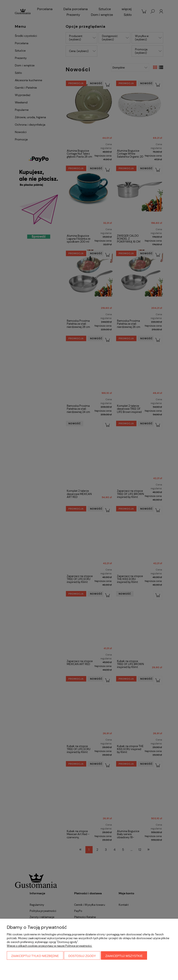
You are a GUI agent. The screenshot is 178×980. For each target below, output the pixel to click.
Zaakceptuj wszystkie (124, 956)
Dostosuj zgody (82, 956)
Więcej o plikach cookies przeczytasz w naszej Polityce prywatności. (49, 946)
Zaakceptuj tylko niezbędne (35, 956)
